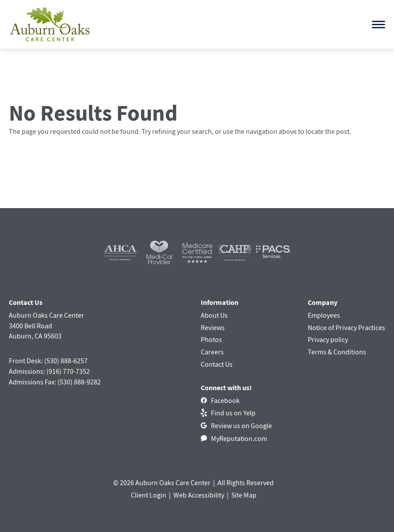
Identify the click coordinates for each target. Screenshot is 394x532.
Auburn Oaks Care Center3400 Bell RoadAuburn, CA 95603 (46, 325)
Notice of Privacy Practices (346, 327)
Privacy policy (328, 339)
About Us (214, 315)
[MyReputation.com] (234, 438)
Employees (324, 315)
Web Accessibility (199, 495)
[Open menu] (379, 25)
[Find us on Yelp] (228, 413)
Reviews (213, 327)
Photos (211, 339)
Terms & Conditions (337, 352)
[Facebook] (220, 400)
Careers (212, 352)
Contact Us (217, 364)
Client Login (149, 495)
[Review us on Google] (236, 426)
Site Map (244, 495)
